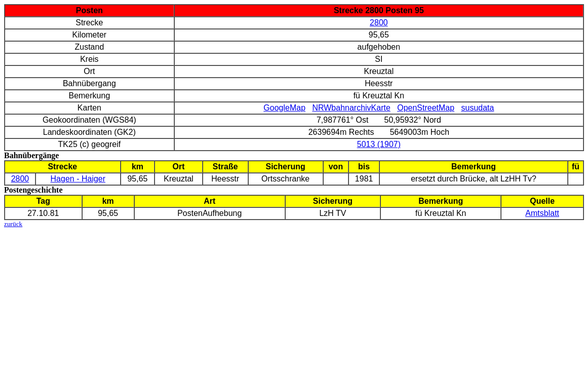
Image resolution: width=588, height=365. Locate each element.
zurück (13, 224)
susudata (477, 108)
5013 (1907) (379, 144)
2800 (379, 23)
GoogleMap (284, 108)
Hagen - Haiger (78, 179)
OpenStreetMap (426, 108)
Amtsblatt (542, 213)
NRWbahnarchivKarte (351, 108)
